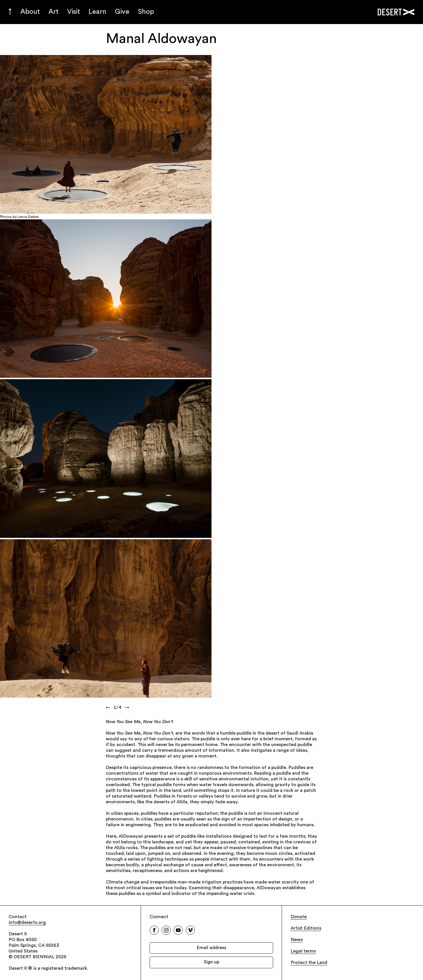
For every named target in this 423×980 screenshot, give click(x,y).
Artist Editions (306, 928)
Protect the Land (309, 963)
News (297, 940)
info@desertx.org (27, 923)
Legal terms (303, 951)
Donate (299, 917)
